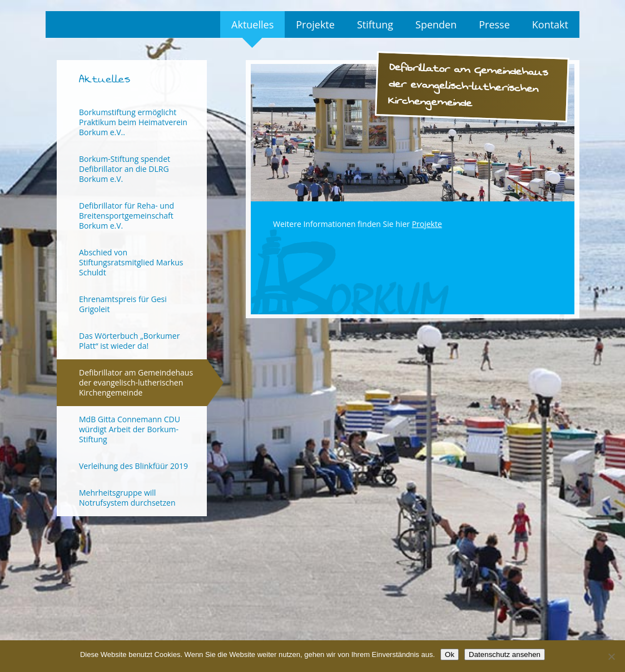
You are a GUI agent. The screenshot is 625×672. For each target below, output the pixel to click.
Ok (450, 654)
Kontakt (550, 24)
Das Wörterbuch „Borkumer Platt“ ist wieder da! (129, 341)
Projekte (315, 24)
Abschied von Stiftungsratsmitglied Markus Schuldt (131, 262)
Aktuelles (252, 24)
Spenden (436, 24)
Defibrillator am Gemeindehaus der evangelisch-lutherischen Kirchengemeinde (136, 382)
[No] (611, 656)
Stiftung (375, 24)
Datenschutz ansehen (505, 654)
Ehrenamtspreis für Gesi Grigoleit (123, 304)
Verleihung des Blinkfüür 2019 (133, 466)
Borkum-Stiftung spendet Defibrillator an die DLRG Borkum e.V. (125, 169)
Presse (494, 24)
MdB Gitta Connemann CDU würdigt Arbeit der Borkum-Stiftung (130, 429)
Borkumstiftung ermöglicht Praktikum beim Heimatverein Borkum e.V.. (133, 122)
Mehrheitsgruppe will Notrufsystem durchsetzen (127, 498)
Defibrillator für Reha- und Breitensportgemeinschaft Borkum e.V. (127, 216)
